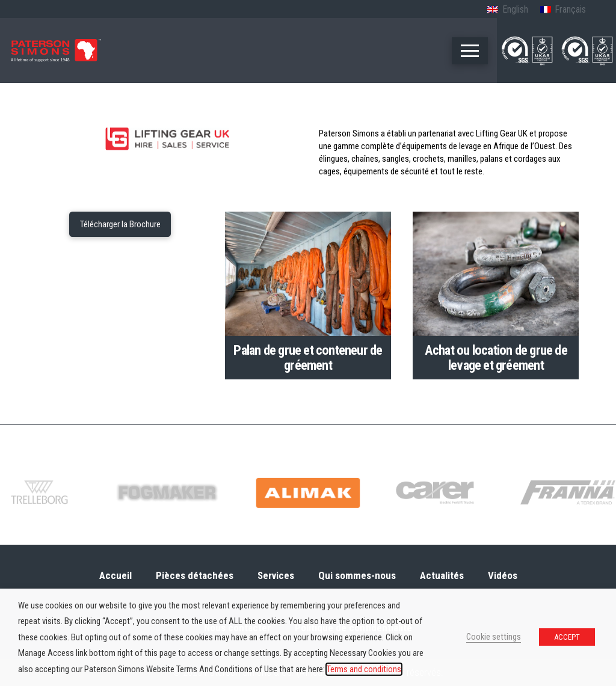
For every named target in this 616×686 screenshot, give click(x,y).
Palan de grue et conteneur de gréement (308, 357)
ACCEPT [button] (567, 637)
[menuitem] (507, 10)
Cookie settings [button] (494, 637)
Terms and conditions (364, 669)
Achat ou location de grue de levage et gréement (496, 357)
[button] (470, 51)
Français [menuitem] (570, 9)
